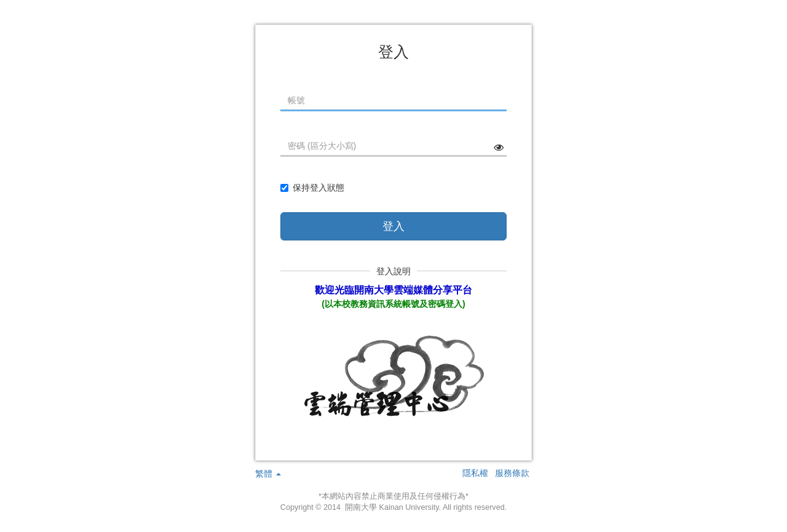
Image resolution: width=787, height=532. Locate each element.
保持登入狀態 (312, 188)
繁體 (268, 474)
